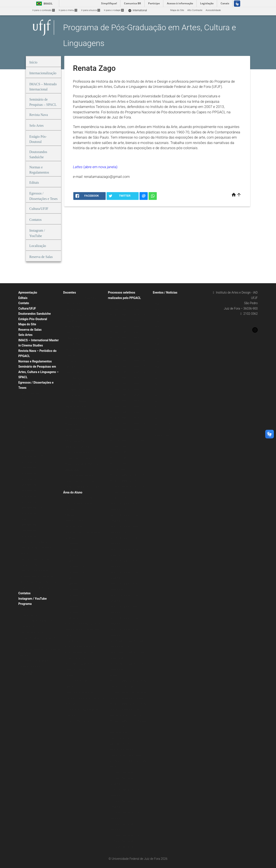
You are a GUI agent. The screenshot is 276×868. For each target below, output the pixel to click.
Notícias (159, 372)
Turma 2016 (27, 428)
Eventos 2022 (162, 315)
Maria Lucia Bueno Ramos (79, 447)
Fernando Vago (73, 344)
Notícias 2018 (162, 424)
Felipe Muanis (73, 338)
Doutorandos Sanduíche (34, 314)
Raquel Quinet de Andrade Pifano (83, 464)
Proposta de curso (30, 615)
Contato (24, 303)
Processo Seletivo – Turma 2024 (128, 321)
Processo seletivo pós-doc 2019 (127, 481)
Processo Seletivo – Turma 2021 (128, 338)
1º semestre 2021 (75, 544)
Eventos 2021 (162, 321)
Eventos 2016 (162, 350)
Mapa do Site (177, 10)
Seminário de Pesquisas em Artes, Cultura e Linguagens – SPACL (38, 372)
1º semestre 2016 (75, 595)
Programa (25, 604)
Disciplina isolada (120, 498)
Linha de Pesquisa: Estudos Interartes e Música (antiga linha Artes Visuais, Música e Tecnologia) (40, 576)
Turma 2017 (27, 422)
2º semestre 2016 (75, 589)
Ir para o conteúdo (44, 10)
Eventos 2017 (162, 344)
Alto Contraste (195, 10)
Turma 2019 (27, 410)
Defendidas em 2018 (32, 496)
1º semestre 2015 (75, 607)
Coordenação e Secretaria (34, 661)
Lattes (78, 167)
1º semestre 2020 (75, 549)
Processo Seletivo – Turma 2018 (128, 401)
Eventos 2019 (162, 333)
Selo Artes (25, 335)
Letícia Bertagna (74, 378)
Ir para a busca (91, 10)
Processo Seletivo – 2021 (124, 447)
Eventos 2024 (162, 310)
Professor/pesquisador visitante (83, 487)
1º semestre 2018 (75, 572)
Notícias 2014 (162, 430)
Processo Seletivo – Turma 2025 (128, 315)
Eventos (159, 298)
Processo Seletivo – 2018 (124, 464)
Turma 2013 (27, 445)
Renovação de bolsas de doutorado (129, 715)
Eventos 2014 (162, 361)
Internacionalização (31, 667)
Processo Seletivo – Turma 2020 (128, 344)
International (137, 10)
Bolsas (114, 675)
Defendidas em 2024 (32, 462)
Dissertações (27, 451)
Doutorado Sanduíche (122, 772)
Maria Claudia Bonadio (77, 441)
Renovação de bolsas (122, 733)
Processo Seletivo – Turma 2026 (128, 309)
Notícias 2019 (162, 418)
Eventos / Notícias (165, 292)
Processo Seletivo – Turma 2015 (128, 418)
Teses (24, 519)
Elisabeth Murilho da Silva (79, 321)
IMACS (114, 435)
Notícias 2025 (162, 384)
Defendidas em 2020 (32, 485)
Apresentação (28, 292)
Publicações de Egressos (34, 542)
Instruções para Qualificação (81, 647)
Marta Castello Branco (77, 407)
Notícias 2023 (162, 395)
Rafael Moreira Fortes (77, 418)
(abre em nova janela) (100, 167)
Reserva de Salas (30, 330)
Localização (27, 672)
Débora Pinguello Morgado (80, 315)
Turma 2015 (27, 433)
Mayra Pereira (73, 413)
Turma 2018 (27, 416)
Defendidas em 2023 (32, 468)
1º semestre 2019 (75, 561)
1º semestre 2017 (75, 584)
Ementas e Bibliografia (77, 721)
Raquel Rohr (72, 424)
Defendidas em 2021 (32, 479)
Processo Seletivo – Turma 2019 (128, 349)
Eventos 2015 (162, 355)
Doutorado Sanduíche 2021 (125, 847)
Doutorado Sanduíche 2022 (125, 841)
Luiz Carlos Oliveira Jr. (77, 401)
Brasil (44, 4)
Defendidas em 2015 (32, 513)
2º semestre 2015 (75, 601)
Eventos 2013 (162, 367)
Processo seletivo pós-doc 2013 (127, 492)
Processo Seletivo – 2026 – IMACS (129, 441)
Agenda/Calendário (165, 436)
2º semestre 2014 (75, 612)
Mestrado (70, 515)
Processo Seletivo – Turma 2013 (128, 429)
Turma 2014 (27, 439)
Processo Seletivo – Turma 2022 (128, 332)
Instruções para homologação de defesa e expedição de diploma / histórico (83, 629)
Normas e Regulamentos (35, 361)
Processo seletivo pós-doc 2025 (127, 475)
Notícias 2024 (162, 390)
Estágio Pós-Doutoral (33, 319)
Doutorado (71, 509)
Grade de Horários (75, 527)
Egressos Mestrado (31, 393)
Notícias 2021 (162, 407)
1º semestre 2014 (75, 618)
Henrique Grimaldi (75, 367)
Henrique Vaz (72, 372)
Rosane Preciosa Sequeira (79, 475)
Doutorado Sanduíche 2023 (125, 836)
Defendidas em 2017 (32, 502)
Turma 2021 (27, 399)
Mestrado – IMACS (75, 521)
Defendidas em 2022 (32, 474)
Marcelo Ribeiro (74, 430)
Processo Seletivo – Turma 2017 (128, 406)
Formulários (72, 641)
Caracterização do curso (34, 632)
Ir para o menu (68, 10)
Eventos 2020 (162, 327)
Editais (23, 298)
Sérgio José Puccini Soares (80, 481)
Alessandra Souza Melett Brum (82, 298)
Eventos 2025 (162, 304)
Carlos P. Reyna (74, 304)
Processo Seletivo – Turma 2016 (128, 412)
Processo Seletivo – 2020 (124, 452)
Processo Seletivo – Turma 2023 (128, 326)
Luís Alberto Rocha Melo (78, 390)
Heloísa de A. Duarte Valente (81, 361)
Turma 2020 (27, 405)
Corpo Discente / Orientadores (82, 498)
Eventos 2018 (162, 338)
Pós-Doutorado (118, 469)
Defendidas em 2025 (32, 456)
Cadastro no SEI (74, 675)
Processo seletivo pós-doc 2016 (127, 486)
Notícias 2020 (162, 413)
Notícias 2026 (162, 378)
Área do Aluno (73, 492)
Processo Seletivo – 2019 (124, 458)
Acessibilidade (213, 10)
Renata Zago (72, 470)
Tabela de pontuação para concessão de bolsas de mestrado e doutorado (85, 698)
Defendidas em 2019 (32, 491)
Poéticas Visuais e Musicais (35, 588)
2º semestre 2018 (75, 567)
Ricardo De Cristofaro (77, 436)
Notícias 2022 (162, 401)
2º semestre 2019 (75, 555)
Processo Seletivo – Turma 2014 (128, 424)
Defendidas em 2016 (32, 508)
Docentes (70, 292)
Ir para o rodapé (114, 10)
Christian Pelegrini (75, 310)
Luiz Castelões (73, 395)
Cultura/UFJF (27, 308)
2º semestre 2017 (75, 578)
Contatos (24, 593)
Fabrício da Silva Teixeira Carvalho (84, 333)
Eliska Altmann (73, 327)
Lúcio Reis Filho (74, 384)
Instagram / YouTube (32, 599)
